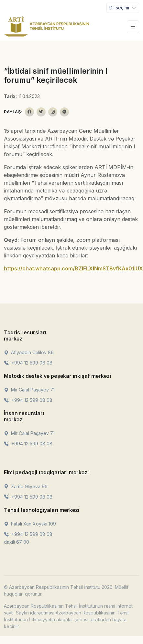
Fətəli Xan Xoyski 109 (30, 524)
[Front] (47, 27)
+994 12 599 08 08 (28, 363)
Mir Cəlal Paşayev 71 (29, 390)
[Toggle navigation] (123, 8)
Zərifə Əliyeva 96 (26, 486)
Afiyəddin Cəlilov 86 (29, 352)
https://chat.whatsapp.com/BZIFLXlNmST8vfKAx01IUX (73, 268)
